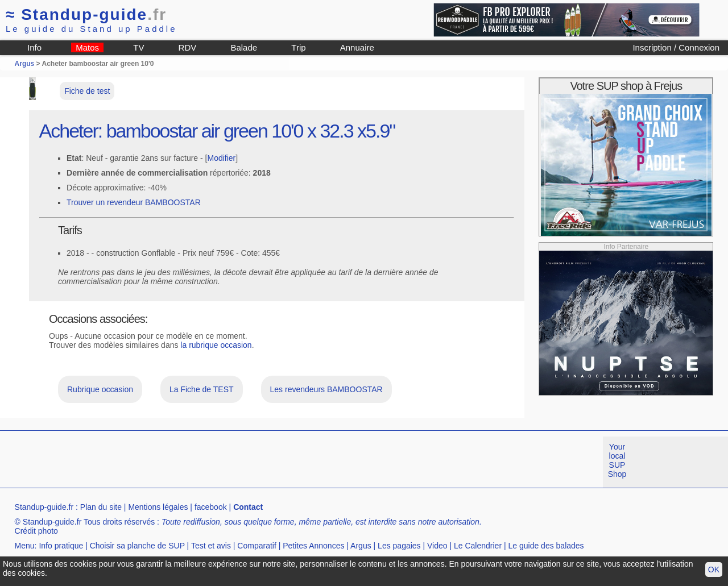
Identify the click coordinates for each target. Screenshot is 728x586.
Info (34, 47)
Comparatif (257, 546)
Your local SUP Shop (617, 460)
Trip (298, 47)
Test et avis (211, 546)
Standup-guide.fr (44, 507)
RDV (188, 47)
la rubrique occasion (216, 345)
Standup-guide (86, 14)
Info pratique (61, 546)
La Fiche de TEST (202, 389)
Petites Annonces (313, 546)
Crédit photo (36, 531)
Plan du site (101, 507)
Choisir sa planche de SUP (137, 546)
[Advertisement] (207, 462)
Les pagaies (399, 546)
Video (437, 546)
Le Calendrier (478, 546)
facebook (211, 507)
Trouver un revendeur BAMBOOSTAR (134, 202)
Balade (244, 47)
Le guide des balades (546, 546)
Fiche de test (87, 91)
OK (714, 570)
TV (138, 47)
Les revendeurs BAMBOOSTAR (326, 389)
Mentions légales (158, 507)
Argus (25, 64)
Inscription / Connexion (676, 47)
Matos (87, 47)
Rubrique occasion (100, 389)
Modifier (221, 158)
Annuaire (357, 47)
